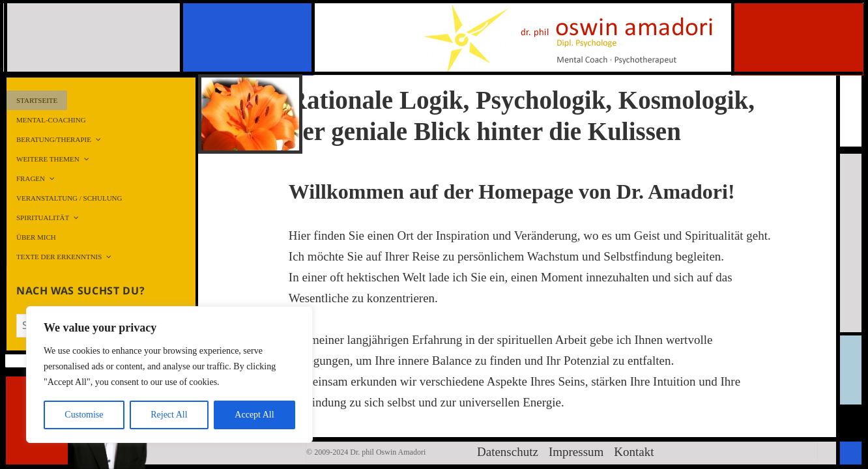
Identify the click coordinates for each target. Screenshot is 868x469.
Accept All (254, 415)
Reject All (169, 415)
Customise (84, 415)
